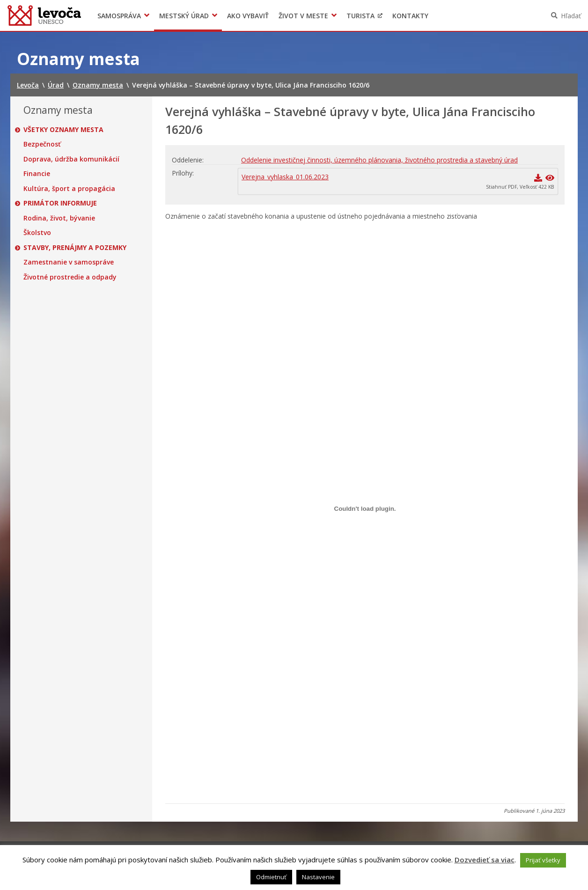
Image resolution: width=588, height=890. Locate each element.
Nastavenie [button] (318, 877)
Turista (360, 16)
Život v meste (303, 16)
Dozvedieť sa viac (485, 860)
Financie (37, 174)
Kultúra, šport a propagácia (69, 189)
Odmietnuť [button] (271, 877)
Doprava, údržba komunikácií (71, 159)
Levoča (44, 15)
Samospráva (119, 16)
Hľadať (571, 16)
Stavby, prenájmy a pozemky (75, 248)
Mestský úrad (184, 16)
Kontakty (410, 16)
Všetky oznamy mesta (63, 130)
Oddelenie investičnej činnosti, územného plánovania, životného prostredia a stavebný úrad (379, 160)
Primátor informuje (60, 203)
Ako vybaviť (248, 16)
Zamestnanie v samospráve (69, 262)
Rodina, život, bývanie (59, 218)
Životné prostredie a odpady (70, 277)
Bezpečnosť (42, 144)
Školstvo (37, 233)
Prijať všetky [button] (543, 860)
